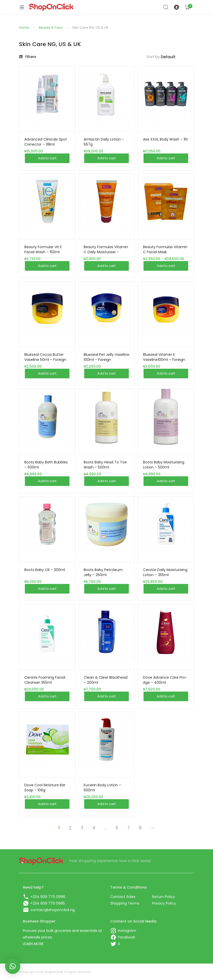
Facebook (127, 937)
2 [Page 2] (70, 828)
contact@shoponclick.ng (53, 910)
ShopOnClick (54, 972)
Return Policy (164, 897)
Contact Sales (123, 897)
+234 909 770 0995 (48, 903)
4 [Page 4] (94, 828)
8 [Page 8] (140, 828)
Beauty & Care (51, 27)
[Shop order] (177, 57)
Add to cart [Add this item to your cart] (47, 158)
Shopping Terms (125, 903)
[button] (13, 966)
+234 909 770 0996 (48, 897)
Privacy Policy (164, 903)
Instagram (127, 931)
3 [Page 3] (82, 828)
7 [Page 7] (129, 828)
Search (166, 7)
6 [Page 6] (117, 828)
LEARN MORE (33, 944)
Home (24, 27)
